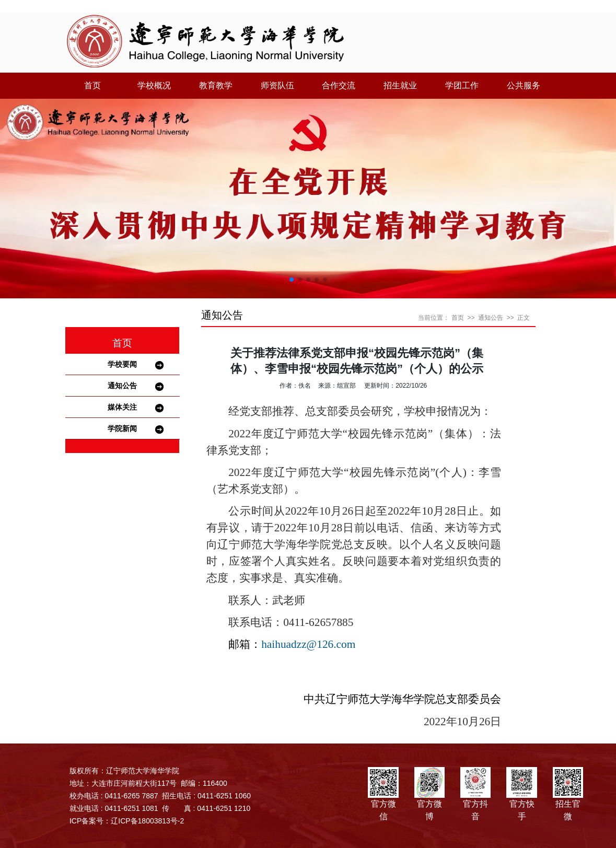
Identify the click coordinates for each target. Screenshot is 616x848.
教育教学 (216, 85)
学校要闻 (122, 364)
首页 (92, 85)
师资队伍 (277, 85)
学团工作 (462, 85)
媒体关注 (122, 407)
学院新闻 (122, 428)
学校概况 (154, 85)
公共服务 (524, 85)
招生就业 (400, 85)
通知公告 (122, 386)
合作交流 (339, 85)
